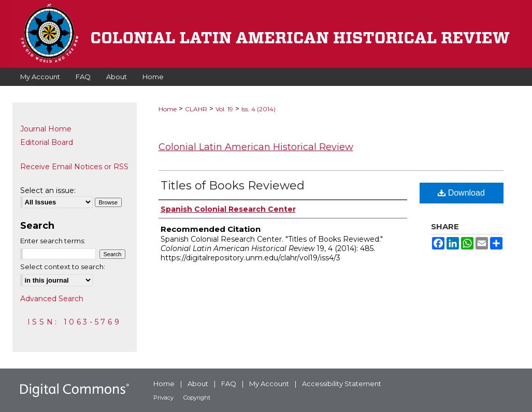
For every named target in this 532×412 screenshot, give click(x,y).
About (198, 384)
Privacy (163, 398)
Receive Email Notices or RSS (74, 167)
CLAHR (196, 109)
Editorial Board (47, 142)
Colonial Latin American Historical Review (256, 147)
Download (461, 193)
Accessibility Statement (342, 384)
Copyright (197, 398)
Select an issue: (48, 190)
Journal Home (46, 129)
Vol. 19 (224, 109)
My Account (269, 384)
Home (168, 109)
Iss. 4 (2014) (258, 109)
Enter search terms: (53, 241)
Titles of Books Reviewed (233, 186)
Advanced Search (52, 299)
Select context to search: (63, 267)
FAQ (229, 384)
